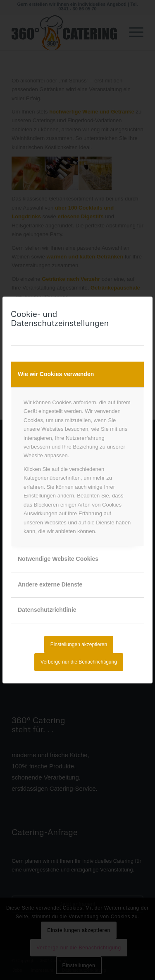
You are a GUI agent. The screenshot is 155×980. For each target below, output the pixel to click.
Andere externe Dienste (50, 584)
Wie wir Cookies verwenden (56, 374)
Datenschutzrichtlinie (47, 610)
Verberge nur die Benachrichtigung (79, 662)
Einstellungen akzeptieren (79, 644)
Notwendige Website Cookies (58, 559)
